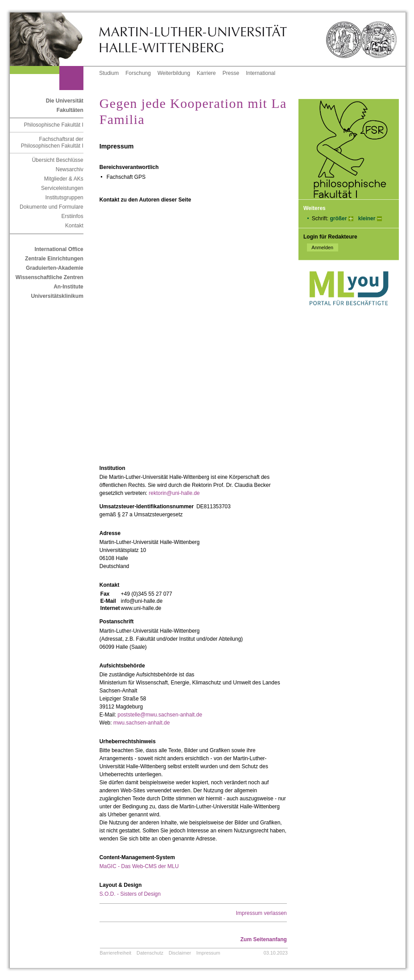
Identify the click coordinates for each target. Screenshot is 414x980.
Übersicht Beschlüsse (57, 160)
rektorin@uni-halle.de (174, 493)
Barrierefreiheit (116, 953)
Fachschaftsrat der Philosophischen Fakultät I (52, 142)
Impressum (208, 953)
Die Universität (65, 101)
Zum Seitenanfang (264, 939)
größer (338, 218)
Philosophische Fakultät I (53, 125)
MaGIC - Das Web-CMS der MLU (139, 866)
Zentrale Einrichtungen (54, 259)
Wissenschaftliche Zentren (50, 277)
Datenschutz (150, 953)
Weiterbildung (174, 73)
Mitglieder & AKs (64, 179)
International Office (59, 249)
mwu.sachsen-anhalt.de (142, 723)
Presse (231, 73)
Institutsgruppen (64, 198)
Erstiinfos (72, 216)
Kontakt (74, 226)
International (261, 73)
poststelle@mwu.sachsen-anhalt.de (160, 715)
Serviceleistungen (62, 188)
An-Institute (68, 287)
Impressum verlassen (261, 913)
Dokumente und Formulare (52, 207)
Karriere (206, 73)
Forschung (138, 73)
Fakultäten (70, 110)
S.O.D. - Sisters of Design (130, 894)
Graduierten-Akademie (55, 268)
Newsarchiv (70, 169)
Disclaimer (180, 953)
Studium (109, 73)
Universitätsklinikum (57, 296)
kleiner (367, 218)
